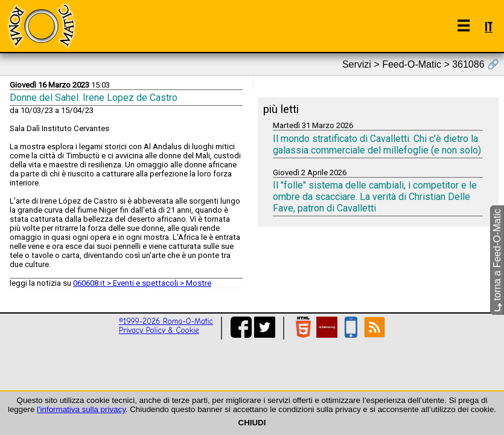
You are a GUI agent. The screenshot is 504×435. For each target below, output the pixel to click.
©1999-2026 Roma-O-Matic (166, 321)
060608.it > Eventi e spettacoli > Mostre (142, 283)
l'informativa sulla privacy (81, 409)
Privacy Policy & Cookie (159, 330)
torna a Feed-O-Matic (497, 261)
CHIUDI (252, 423)
